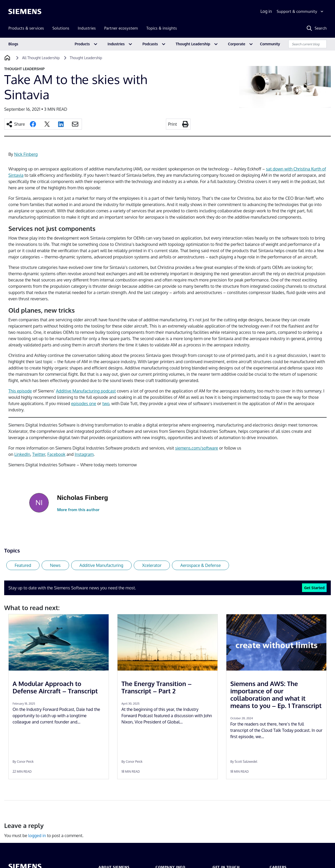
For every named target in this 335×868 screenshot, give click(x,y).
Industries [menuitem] (87, 28)
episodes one (84, 403)
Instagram (84, 454)
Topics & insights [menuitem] (162, 28)
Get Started (314, 588)
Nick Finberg (26, 154)
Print (172, 124)
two (106, 403)
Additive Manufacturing (101, 565)
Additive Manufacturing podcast (86, 391)
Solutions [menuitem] (61, 28)
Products (82, 44)
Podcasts (150, 44)
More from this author (78, 510)
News (55, 565)
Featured (23, 565)
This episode (20, 391)
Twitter (39, 454)
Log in (266, 11)
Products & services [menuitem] (26, 28)
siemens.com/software (197, 448)
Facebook (56, 454)
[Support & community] (301, 12)
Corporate (237, 44)
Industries (116, 44)
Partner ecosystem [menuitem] (121, 28)
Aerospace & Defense (200, 565)
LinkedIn (22, 454)
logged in (37, 836)
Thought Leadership (193, 44)
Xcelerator (152, 565)
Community (270, 44)
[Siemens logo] (25, 12)
